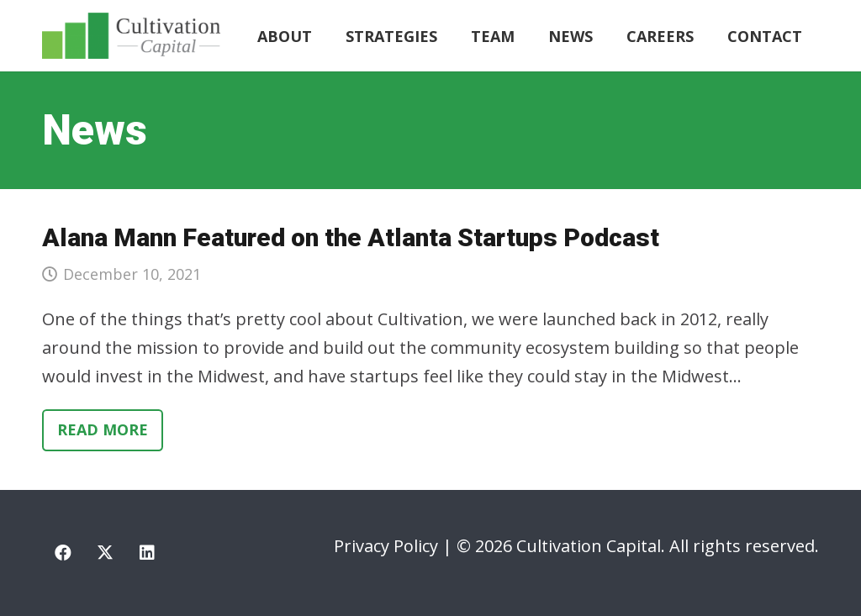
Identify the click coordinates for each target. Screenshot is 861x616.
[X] (105, 553)
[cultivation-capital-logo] (131, 36)
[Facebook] (63, 553)
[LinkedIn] (147, 553)
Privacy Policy (386, 546)
